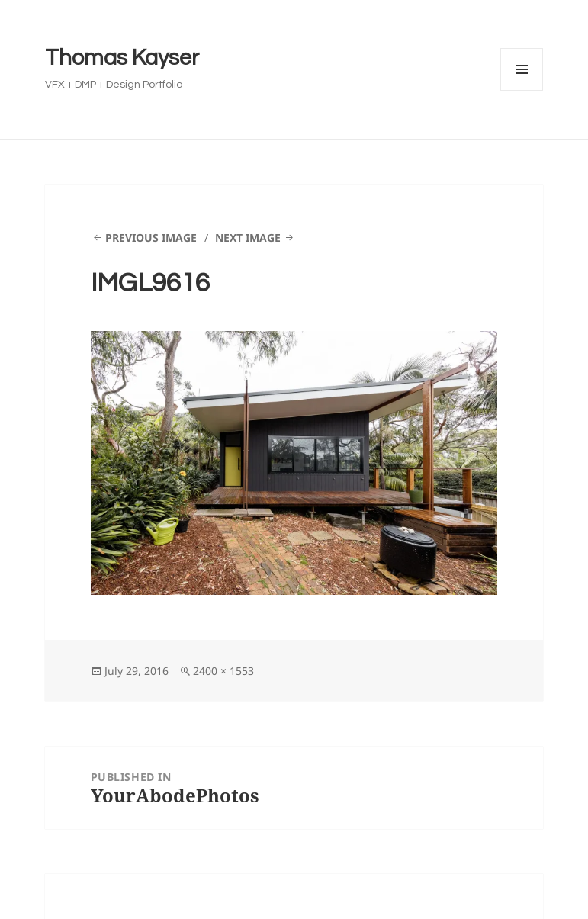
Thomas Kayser (122, 58)
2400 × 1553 (223, 671)
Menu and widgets (522, 90)
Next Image (248, 238)
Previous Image (151, 238)
